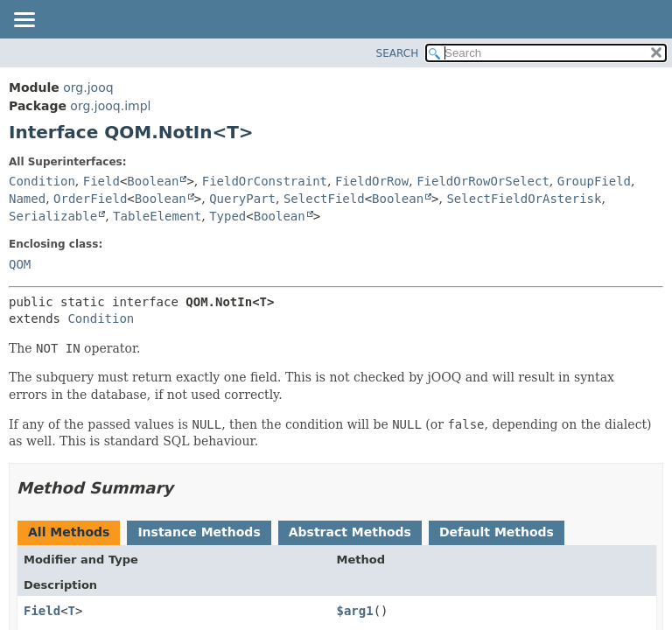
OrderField (90, 199)
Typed (227, 216)
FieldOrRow (372, 181)
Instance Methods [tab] (199, 532)
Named (27, 199)
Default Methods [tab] (497, 532)
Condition (42, 181)
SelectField (324, 199)
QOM (20, 264)
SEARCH (398, 53)
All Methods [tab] (69, 532)
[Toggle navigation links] (24, 21)
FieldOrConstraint (265, 181)
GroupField (594, 181)
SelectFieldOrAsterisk (524, 199)
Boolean (153, 181)
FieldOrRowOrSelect (483, 181)
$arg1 (355, 611)
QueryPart (242, 199)
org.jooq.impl (110, 106)
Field (101, 181)
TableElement (157, 216)
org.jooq (88, 87)
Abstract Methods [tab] (350, 532)
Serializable (53, 216)
